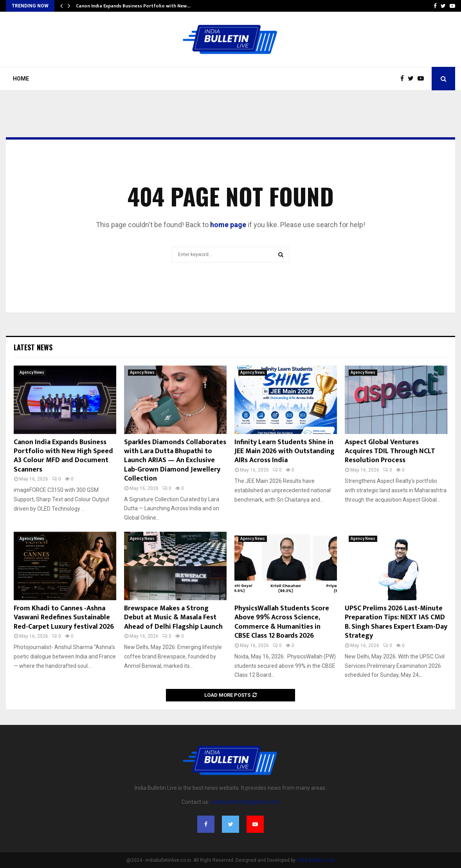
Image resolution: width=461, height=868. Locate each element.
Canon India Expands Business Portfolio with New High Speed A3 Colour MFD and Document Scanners (63, 456)
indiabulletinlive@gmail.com (245, 802)
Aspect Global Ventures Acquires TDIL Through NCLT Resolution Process (390, 451)
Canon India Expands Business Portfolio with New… (133, 6)
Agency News (32, 372)
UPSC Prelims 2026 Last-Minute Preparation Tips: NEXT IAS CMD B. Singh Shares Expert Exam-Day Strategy (396, 622)
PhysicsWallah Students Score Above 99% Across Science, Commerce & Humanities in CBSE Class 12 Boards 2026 (282, 622)
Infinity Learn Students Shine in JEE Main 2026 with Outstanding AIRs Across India (285, 451)
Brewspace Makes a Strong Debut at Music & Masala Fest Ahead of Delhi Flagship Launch (173, 618)
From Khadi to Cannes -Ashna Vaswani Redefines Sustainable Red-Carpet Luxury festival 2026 (64, 618)
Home (21, 79)
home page (228, 225)
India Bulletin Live (316, 860)
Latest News (33, 347)
